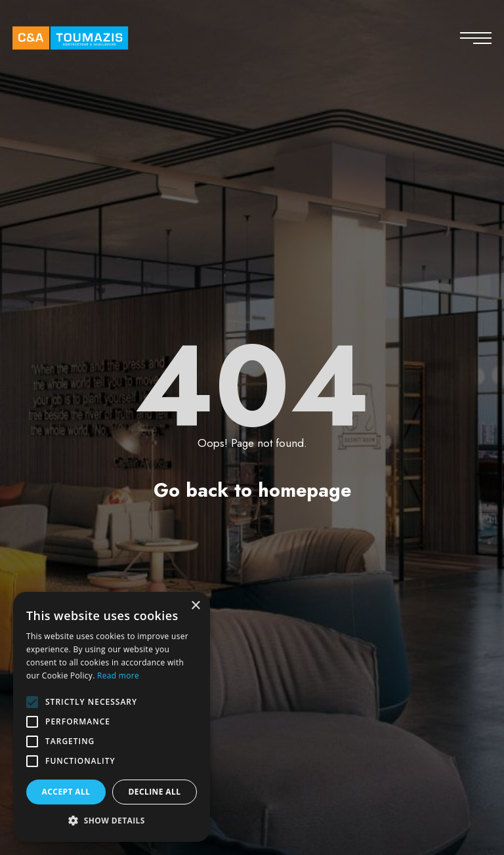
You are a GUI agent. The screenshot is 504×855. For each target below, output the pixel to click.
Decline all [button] (155, 792)
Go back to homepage (252, 490)
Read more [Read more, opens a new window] (118, 676)
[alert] (112, 717)
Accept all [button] (66, 792)
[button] (112, 821)
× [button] (195, 606)
